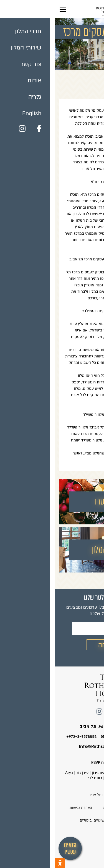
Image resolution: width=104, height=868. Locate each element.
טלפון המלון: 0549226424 (69, 736)
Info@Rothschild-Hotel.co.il (52, 746)
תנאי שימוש (70, 820)
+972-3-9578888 (26, 736)
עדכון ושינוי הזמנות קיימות (69, 808)
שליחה (52, 645)
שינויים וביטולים (37, 820)
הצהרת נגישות (26, 808)
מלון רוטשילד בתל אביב (52, 795)
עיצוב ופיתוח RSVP (52, 763)
